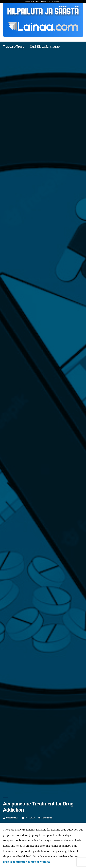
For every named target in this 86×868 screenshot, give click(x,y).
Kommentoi (47, 818)
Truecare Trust (13, 46)
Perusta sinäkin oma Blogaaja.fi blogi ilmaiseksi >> (43, 1)
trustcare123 (12, 818)
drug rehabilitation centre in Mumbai (27, 862)
